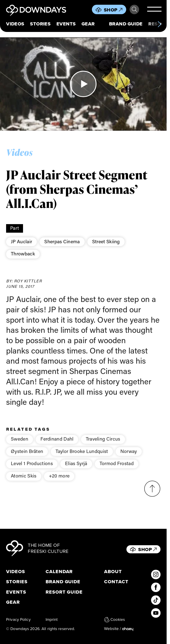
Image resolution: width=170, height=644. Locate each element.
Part (15, 228)
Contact (116, 582)
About (113, 572)
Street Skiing (106, 241)
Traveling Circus (103, 445)
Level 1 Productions (32, 469)
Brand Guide (126, 24)
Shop (113, 10)
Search (134, 9)
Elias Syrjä (76, 469)
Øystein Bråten (27, 457)
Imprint (52, 620)
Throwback (23, 254)
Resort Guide (64, 592)
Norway (129, 457)
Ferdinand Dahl (57, 445)
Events (66, 24)
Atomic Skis (24, 482)
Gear (88, 24)
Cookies (114, 620)
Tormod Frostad (117, 469)
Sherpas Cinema (62, 241)
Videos (15, 24)
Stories (40, 24)
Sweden (20, 445)
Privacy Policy (18, 620)
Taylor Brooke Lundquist (82, 457)
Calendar (59, 572)
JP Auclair (21, 241)
